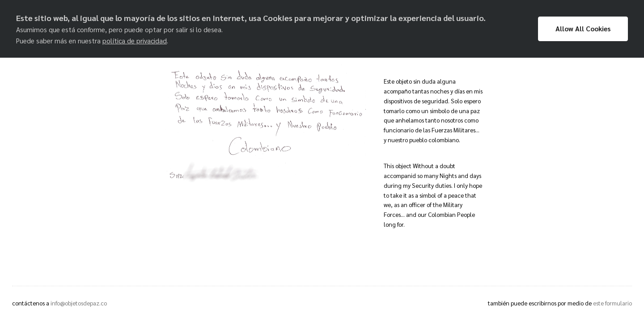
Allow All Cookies (583, 29)
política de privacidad (135, 41)
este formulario (612, 303)
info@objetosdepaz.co (79, 303)
